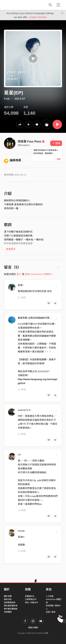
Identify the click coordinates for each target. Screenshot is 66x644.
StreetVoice (17, 5)
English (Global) (38, 17)
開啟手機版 (33, 628)
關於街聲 (8, 596)
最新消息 (8, 599)
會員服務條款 (10, 603)
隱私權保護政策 (11, 606)
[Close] (62, 13)
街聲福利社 (30, 596)
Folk (7, 99)
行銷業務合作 (31, 599)
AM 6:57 (20, 99)
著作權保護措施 (11, 609)
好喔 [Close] (59, 159)
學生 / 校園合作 (31, 603)
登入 (19, 274)
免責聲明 (8, 612)
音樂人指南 (51, 612)
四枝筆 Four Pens (31, 142)
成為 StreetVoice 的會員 (38, 274)
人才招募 (50, 596)
